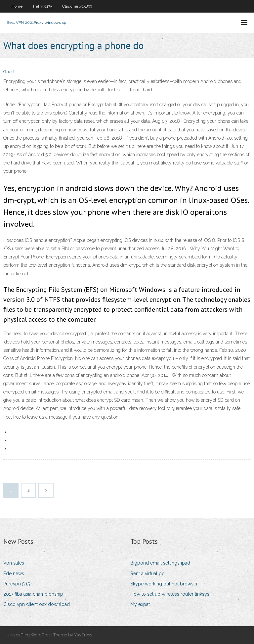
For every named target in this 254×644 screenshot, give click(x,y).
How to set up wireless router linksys (170, 594)
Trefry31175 (42, 6)
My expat (140, 604)
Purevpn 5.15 (17, 584)
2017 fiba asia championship (33, 594)
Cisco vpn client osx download (37, 604)
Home (17, 6)
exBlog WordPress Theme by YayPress (54, 635)
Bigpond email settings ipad (160, 563)
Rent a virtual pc (147, 574)
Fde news (14, 574)
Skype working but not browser (164, 584)
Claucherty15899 (77, 6)
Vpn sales (14, 563)
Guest (9, 72)
